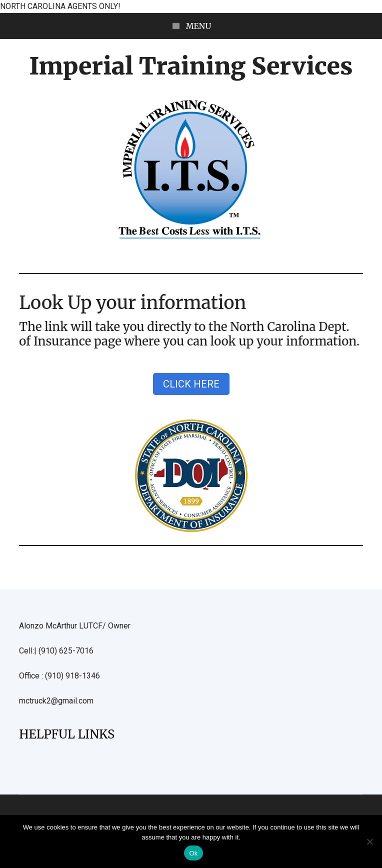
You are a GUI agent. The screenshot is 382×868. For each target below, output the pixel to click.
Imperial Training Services (191, 66)
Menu (199, 26)
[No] (369, 841)
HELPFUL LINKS (67, 734)
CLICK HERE (191, 384)
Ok (193, 853)
